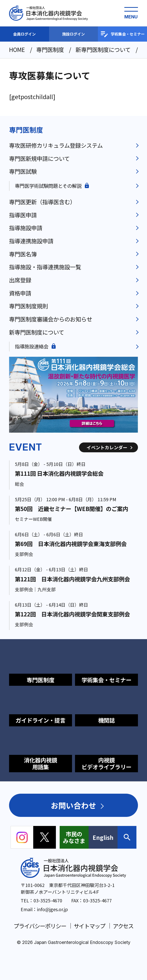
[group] (73, 395)
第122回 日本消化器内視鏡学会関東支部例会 (72, 614)
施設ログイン (73, 34)
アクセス (123, 926)
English (103, 837)
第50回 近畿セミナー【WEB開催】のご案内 (71, 509)
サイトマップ (89, 926)
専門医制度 (26, 130)
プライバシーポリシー (40, 926)
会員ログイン (24, 34)
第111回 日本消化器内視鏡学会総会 (59, 473)
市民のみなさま (74, 837)
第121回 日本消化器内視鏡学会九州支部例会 (72, 579)
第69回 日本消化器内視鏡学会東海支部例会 (71, 544)
